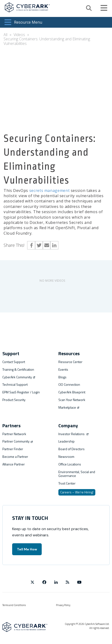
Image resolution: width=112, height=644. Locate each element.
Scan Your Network (72, 400)
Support (11, 353)
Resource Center (70, 362)
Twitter (39, 245)
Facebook (31, 245)
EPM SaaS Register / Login (21, 392)
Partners (11, 425)
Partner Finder (13, 449)
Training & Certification (18, 369)
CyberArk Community (19, 377)
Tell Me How (27, 549)
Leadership (66, 441)
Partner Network (14, 434)
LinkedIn (54, 245)
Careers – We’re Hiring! (77, 492)
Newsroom (66, 457)
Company (68, 425)
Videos (19, 35)
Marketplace (69, 407)
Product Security (14, 400)
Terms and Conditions (14, 605)
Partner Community (18, 441)
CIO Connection (69, 384)
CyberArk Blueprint (72, 392)
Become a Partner (15, 457)
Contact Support (14, 362)
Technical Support (15, 384)
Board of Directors (71, 449)
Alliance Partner (14, 464)
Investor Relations (73, 434)
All (5, 35)
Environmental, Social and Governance (77, 474)
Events (63, 369)
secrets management (50, 190)
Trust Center (67, 483)
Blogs (62, 377)
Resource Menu (23, 22)
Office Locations (70, 464)
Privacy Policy (63, 605)
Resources (69, 353)
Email (47, 245)
